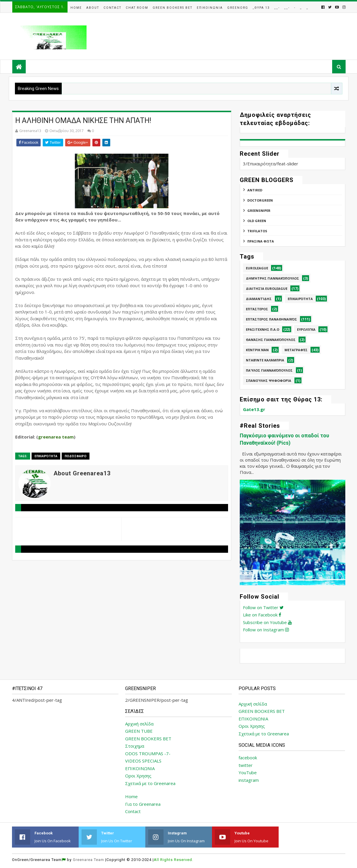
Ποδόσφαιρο (76, 456)
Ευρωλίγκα (306, 329)
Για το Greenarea (143, 804)
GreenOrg (238, 8)
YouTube (248, 772)
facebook (248, 758)
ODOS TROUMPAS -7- (148, 753)
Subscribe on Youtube (267, 622)
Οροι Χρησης (138, 776)
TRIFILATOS (257, 231)
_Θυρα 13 (261, 8)
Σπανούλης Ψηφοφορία (269, 381)
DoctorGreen (260, 200)
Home (76, 8)
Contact (112, 8)
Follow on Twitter (263, 607)
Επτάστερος (257, 309)
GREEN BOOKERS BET (148, 739)
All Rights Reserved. (174, 860)
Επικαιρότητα (46, 456)
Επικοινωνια (210, 8)
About (93, 8)
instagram (249, 780)
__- (277, 8)
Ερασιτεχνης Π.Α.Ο (263, 329)
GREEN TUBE (139, 731)
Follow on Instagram (266, 630)
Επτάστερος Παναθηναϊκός (271, 319)
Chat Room (137, 8)
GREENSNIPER (259, 210)
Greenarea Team (88, 860)
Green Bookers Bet (173, 8)
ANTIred (255, 190)
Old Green (257, 221)
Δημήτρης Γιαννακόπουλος (273, 278)
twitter (246, 765)
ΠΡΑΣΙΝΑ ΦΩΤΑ (261, 241)
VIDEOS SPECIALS (143, 761)
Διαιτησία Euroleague (267, 289)
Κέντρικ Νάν (257, 350)
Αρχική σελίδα (139, 724)
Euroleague (257, 268)
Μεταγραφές (296, 350)
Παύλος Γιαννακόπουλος (269, 370)
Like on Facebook (262, 615)
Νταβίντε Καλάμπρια (265, 360)
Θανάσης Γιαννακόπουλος (271, 340)
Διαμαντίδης (259, 299)
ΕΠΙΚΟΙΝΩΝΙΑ (140, 768)
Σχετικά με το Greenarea (150, 783)
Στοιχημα (135, 746)
